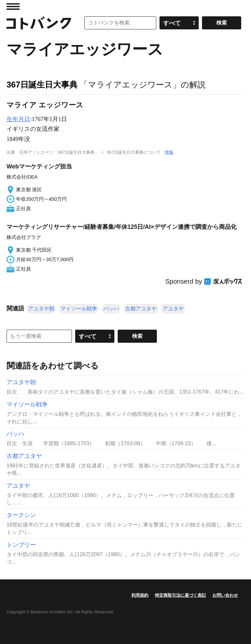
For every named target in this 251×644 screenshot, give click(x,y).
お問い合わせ (225, 595)
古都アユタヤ (141, 309)
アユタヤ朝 (41, 309)
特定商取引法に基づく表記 (180, 595)
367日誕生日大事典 (42, 85)
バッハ (111, 309)
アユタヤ (173, 309)
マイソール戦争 (79, 309)
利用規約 (140, 595)
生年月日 (18, 119)
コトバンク (39, 23)
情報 (169, 152)
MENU (13, 7)
